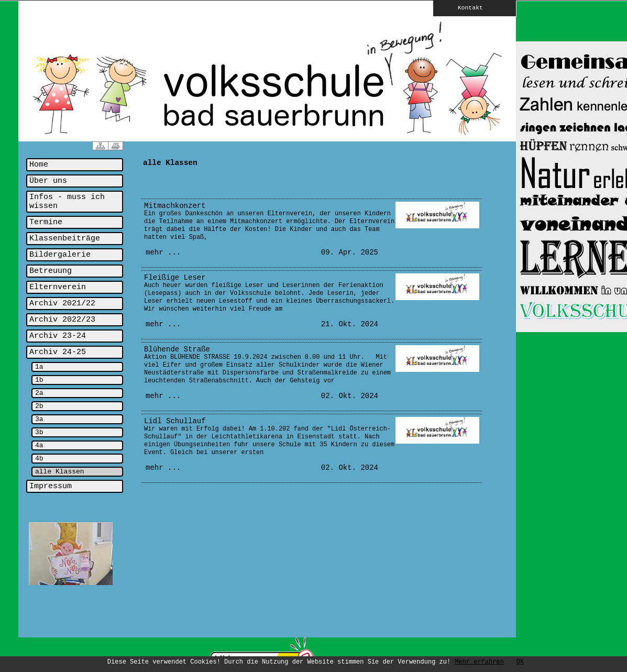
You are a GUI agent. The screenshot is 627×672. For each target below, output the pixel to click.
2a (39, 393)
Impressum (51, 486)
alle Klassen (60, 472)
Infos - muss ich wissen (67, 202)
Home (39, 165)
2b (39, 406)
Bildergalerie (60, 255)
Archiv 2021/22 (62, 304)
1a (39, 367)
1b (39, 380)
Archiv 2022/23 (62, 320)
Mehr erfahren (479, 662)
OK (520, 662)
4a (39, 445)
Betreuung (51, 271)
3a (39, 419)
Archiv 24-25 (58, 352)
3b (39, 432)
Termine (46, 222)
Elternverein (58, 287)
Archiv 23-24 (58, 336)
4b (39, 459)
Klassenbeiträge (65, 239)
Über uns (48, 181)
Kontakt (463, 7)
